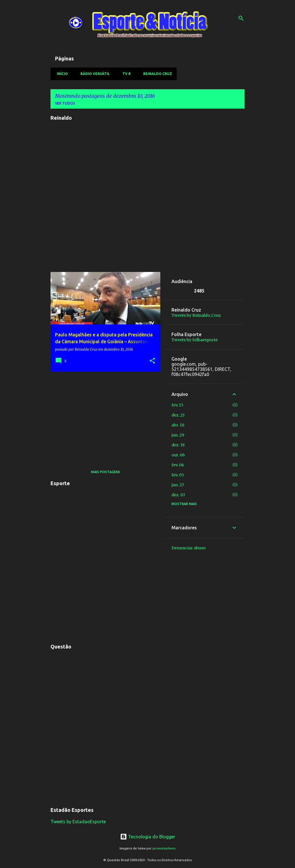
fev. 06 (178, 465)
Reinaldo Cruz (156, 74)
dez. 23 (178, 415)
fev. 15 (177, 405)
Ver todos (65, 103)
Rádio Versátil (93, 74)
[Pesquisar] (241, 18)
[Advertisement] (103, 416)
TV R (125, 74)
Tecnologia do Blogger (148, 837)
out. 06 (178, 455)
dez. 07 (178, 495)
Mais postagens (106, 472)
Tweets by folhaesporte (195, 340)
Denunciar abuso (189, 548)
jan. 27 (178, 485)
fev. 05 (178, 475)
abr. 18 (178, 425)
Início (61, 74)
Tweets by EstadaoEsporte (78, 822)
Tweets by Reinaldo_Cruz (196, 315)
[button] (152, 361)
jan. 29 (178, 435)
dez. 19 (178, 445)
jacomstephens (164, 848)
